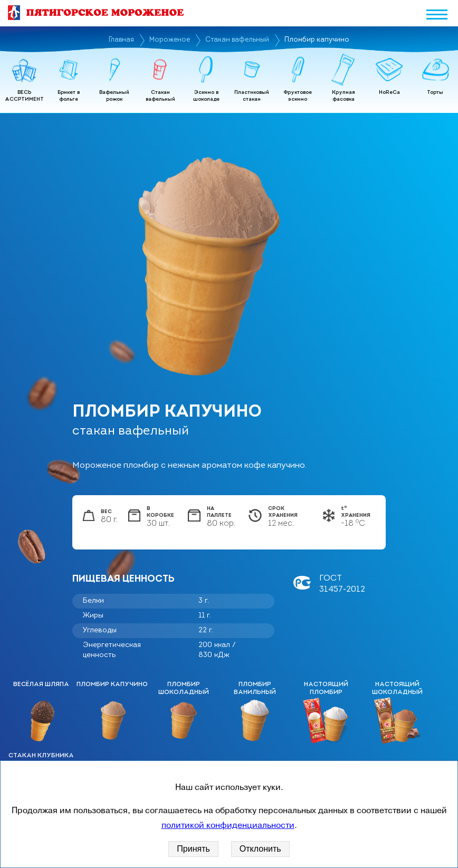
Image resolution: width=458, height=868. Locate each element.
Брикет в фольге (69, 96)
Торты (435, 93)
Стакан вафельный (237, 40)
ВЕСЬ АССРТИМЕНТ (24, 96)
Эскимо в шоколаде (206, 96)
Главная (121, 40)
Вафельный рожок (114, 96)
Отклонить (260, 849)
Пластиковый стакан (252, 96)
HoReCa (389, 93)
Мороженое (170, 40)
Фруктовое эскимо (298, 96)
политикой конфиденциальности (228, 825)
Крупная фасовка (343, 96)
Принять (193, 849)
